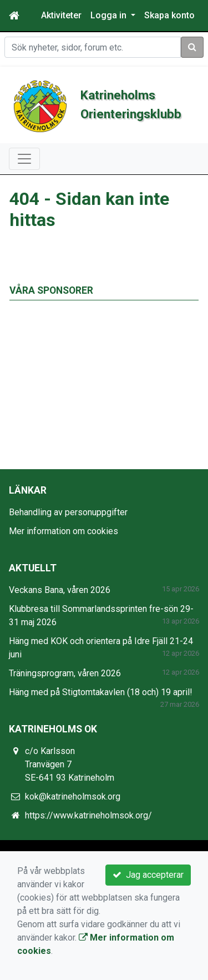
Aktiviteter (61, 15)
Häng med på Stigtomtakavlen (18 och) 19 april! (101, 692)
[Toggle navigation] (24, 159)
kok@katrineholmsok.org (73, 796)
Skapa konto (169, 15)
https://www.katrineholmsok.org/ (88, 815)
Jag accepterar (148, 875)
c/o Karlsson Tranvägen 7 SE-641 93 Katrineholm (70, 764)
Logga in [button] (110, 15)
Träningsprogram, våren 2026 (65, 673)
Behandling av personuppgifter (68, 512)
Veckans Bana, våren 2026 (60, 590)
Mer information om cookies (64, 531)
